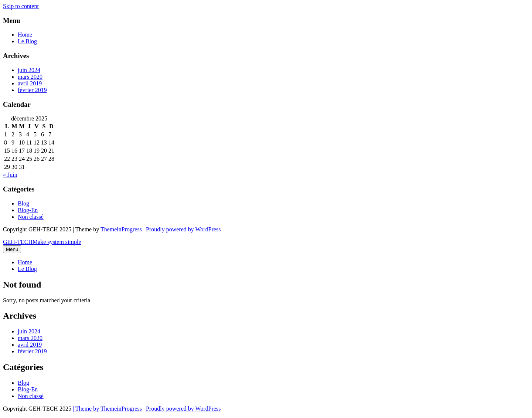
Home (25, 35)
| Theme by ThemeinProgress (107, 409)
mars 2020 (30, 77)
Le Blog (27, 41)
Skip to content (21, 6)
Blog (23, 203)
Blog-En (28, 210)
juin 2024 (29, 70)
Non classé (31, 217)
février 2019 (32, 90)
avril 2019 (30, 83)
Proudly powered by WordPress (183, 229)
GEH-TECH (42, 242)
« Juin (10, 175)
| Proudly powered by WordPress (182, 409)
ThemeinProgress (121, 229)
